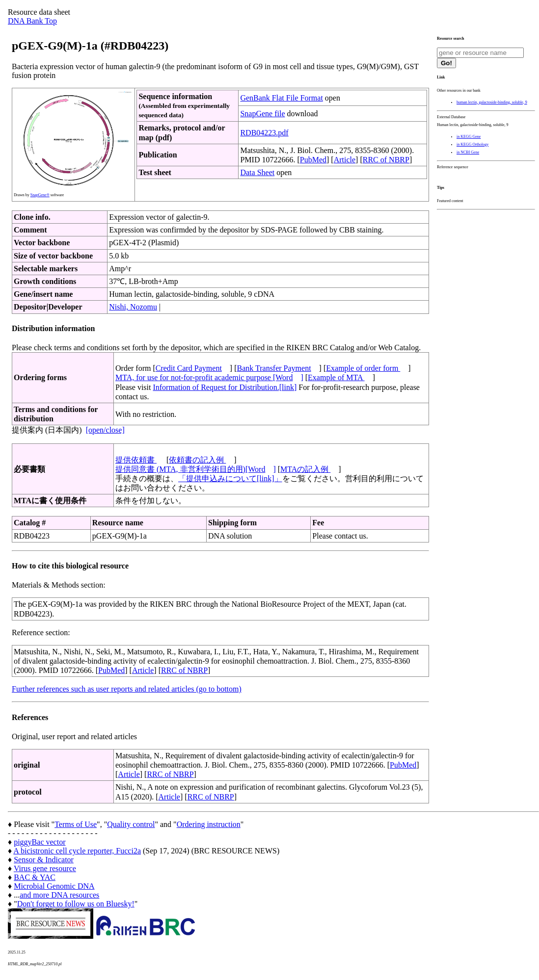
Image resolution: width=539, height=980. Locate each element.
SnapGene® (40, 195)
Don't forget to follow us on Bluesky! (76, 904)
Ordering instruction (209, 824)
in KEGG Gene (469, 137)
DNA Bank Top (32, 21)
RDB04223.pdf (264, 133)
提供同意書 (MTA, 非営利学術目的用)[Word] (196, 469)
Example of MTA (336, 377)
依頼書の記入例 (197, 460)
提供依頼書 (136, 460)
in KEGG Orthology (472, 144)
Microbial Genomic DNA (54, 886)
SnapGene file (262, 114)
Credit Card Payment (189, 368)
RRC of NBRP (386, 160)
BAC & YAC (35, 877)
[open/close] (105, 430)
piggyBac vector (40, 842)
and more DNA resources (59, 895)
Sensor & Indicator (44, 860)
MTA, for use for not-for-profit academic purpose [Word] (209, 377)
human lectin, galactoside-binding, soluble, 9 (492, 102)
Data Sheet (257, 172)
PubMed (313, 160)
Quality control (131, 824)
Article (345, 160)
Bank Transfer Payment (274, 368)
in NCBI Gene (468, 152)
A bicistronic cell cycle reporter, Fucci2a (77, 851)
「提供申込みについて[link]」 (230, 478)
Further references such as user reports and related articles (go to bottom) (127, 689)
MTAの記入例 (305, 469)
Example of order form (363, 368)
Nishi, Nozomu (133, 307)
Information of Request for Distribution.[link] (225, 387)
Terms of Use (76, 824)
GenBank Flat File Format (281, 98)
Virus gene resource (45, 868)
